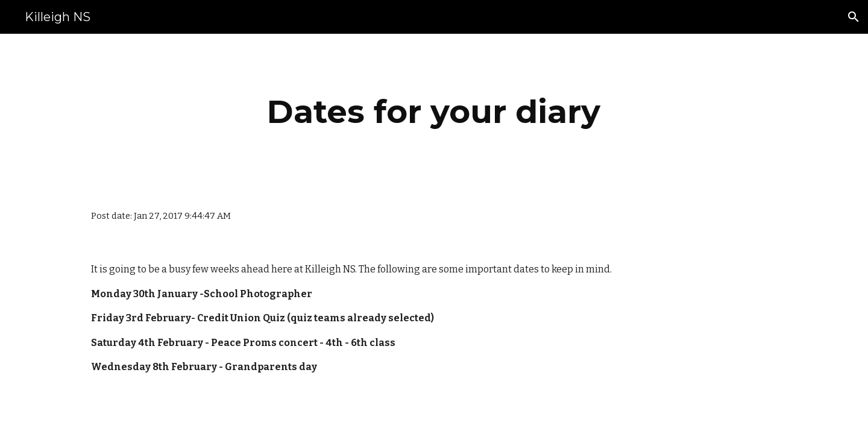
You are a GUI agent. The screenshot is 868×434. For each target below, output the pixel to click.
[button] (854, 17)
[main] (434, 112)
